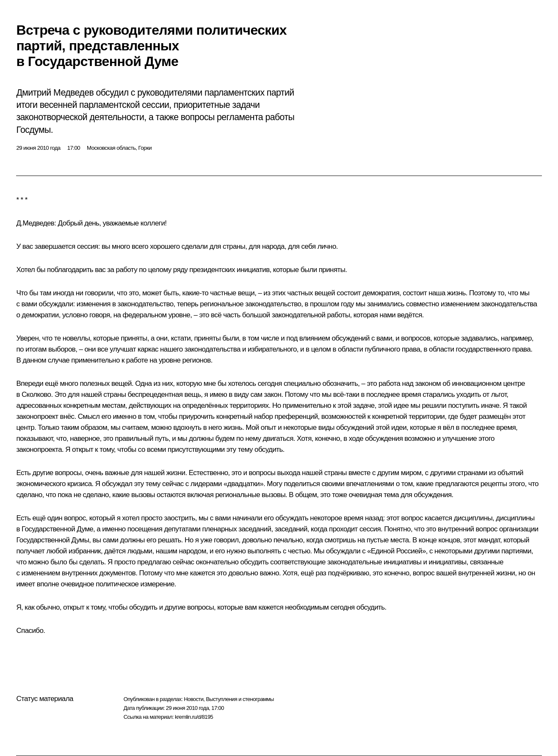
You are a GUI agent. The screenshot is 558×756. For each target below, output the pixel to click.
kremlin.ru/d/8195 (194, 717)
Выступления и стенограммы (240, 699)
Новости (193, 699)
